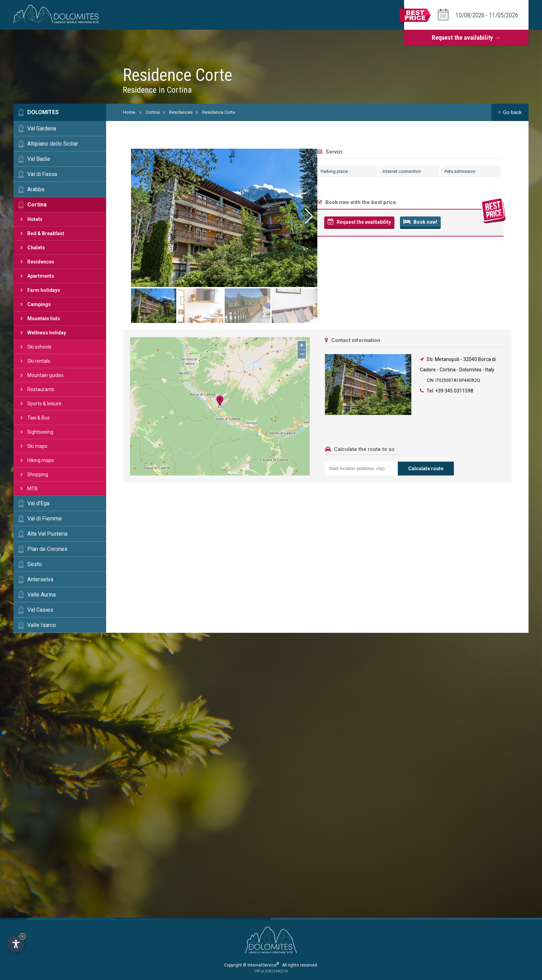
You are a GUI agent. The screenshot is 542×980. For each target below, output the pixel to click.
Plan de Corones (47, 549)
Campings (39, 304)
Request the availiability (165, 222)
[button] (503, 216)
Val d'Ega (38, 503)
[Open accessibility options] (16, 944)
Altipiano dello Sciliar (53, 144)
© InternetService (261, 965)
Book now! (226, 222)
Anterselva (40, 579)
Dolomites (43, 112)
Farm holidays (44, 290)
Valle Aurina (41, 595)
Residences (41, 262)
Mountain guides (45, 375)
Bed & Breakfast (46, 233)
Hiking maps (41, 460)
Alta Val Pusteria (47, 534)
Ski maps (37, 446)
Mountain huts (44, 318)
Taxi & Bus (39, 418)
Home (129, 112)
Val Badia (39, 159)
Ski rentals (39, 361)
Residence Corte (219, 112)
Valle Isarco (42, 625)
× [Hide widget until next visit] (22, 936)
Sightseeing (40, 432)
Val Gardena (42, 128)
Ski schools (39, 347)
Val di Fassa (42, 174)
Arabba (36, 189)
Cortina (37, 205)
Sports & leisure (44, 404)
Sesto (35, 564)
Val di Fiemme (45, 519)
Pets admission (266, 171)
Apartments (41, 276)
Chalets (36, 248)
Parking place (140, 171)
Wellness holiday (47, 333)
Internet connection (208, 171)
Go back (510, 112)
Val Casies (40, 610)
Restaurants (41, 389)
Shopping (38, 474)
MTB (32, 489)
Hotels (35, 219)
